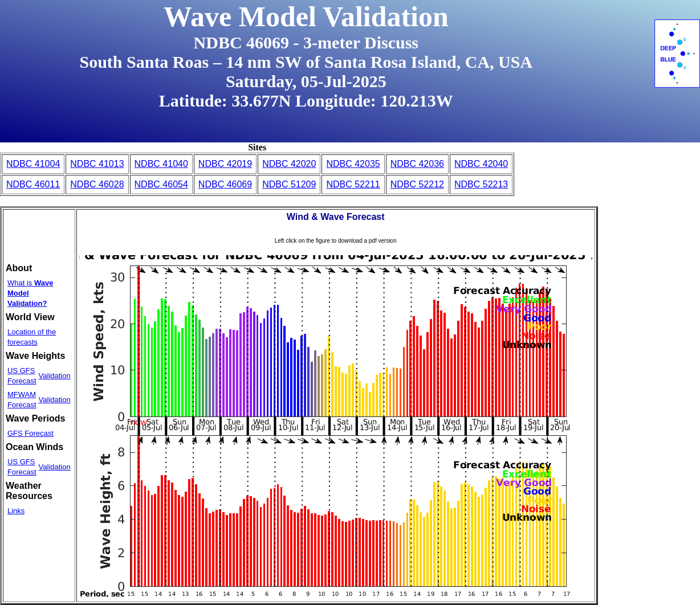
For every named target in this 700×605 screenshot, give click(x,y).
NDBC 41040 (161, 164)
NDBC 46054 (161, 184)
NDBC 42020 (289, 164)
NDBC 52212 (417, 184)
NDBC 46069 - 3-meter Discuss (306, 42)
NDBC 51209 (289, 184)
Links (16, 511)
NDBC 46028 (97, 184)
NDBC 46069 (225, 184)
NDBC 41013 (97, 164)
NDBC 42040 (481, 164)
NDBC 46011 (33, 184)
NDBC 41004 (33, 164)
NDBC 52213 (481, 184)
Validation (55, 376)
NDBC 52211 (353, 184)
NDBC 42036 (417, 164)
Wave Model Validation (306, 17)
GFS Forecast (30, 433)
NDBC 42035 (353, 164)
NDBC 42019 (225, 164)
